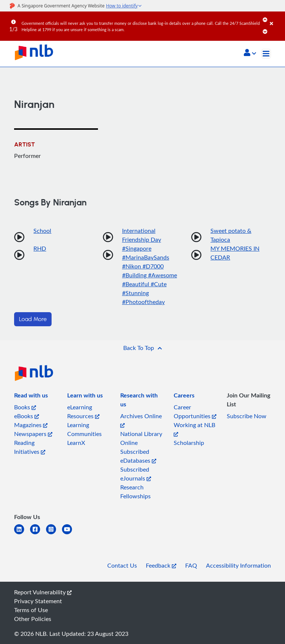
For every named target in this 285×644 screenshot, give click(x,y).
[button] (250, 53)
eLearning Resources (83, 412)
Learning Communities (84, 429)
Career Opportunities (195, 412)
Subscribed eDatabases (138, 456)
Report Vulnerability (43, 592)
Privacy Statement (38, 601)
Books (25, 407)
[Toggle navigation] (266, 54)
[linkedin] (22, 534)
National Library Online (141, 438)
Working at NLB (194, 429)
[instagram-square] (54, 534)
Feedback (161, 565)
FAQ (191, 565)
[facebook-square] (38, 534)
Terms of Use (31, 610)
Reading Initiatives (30, 447)
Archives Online (141, 420)
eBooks (27, 416)
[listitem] (31, 397)
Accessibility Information (238, 565)
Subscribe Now (247, 416)
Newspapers (33, 434)
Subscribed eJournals (136, 474)
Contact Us (122, 565)
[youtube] (70, 534)
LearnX (76, 443)
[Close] (276, 18)
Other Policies (33, 619)
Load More (33, 319)
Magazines (31, 425)
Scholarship (189, 443)
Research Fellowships (135, 492)
